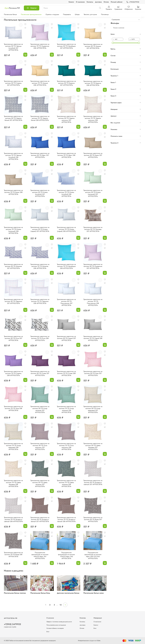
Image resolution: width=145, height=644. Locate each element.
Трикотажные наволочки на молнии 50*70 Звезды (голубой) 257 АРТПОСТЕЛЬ (13, 47)
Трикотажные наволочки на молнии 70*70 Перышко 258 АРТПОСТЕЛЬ (40, 301)
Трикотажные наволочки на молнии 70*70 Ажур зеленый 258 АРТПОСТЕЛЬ (66, 409)
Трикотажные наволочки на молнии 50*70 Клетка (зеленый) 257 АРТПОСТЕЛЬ (93, 193)
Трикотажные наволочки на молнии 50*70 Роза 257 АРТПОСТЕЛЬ (13, 338)
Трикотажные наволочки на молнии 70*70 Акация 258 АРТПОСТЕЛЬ (40, 83)
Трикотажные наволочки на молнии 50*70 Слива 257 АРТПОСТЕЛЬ (40, 373)
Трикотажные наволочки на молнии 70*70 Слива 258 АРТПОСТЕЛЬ (66, 373)
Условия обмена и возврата (55, 628)
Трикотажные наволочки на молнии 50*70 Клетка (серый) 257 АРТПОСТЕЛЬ (40, 229)
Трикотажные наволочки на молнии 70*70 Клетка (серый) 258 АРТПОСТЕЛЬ (66, 229)
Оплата (106, 2)
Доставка (98, 2)
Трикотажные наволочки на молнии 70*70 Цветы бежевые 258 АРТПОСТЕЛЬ (13, 483)
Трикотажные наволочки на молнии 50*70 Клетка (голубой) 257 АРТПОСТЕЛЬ (40, 193)
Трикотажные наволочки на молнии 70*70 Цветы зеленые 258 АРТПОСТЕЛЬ (66, 483)
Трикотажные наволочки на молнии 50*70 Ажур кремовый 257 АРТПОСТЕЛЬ (93, 409)
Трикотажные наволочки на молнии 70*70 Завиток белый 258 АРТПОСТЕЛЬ (40, 118)
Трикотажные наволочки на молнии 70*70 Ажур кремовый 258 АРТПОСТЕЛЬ (13, 446)
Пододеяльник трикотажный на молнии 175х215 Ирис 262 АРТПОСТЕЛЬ (66, 555)
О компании (80, 2)
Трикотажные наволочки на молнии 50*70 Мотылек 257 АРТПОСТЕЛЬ (13, 266)
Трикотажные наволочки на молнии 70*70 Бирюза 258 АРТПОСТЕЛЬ (93, 83)
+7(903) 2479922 (12, 624)
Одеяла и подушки (52, 14)
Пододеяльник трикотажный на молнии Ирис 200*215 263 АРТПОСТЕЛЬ (93, 555)
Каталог (71, 2)
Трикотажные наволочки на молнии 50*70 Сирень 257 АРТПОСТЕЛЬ (13, 83)
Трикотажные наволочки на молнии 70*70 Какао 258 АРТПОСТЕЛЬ (13, 192)
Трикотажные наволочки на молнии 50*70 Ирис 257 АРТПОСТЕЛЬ (40, 155)
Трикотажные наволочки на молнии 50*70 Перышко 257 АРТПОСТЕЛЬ (13, 301)
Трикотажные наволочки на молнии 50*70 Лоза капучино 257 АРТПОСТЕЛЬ (40, 446)
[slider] (113, 43)
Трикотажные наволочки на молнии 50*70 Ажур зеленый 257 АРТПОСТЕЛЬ (40, 409)
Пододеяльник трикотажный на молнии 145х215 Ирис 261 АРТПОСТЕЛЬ (40, 555)
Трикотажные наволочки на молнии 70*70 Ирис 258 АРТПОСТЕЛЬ (66, 155)
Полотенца (105, 14)
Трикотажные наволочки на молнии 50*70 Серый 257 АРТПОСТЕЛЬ (66, 338)
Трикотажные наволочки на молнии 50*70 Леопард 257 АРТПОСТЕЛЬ (93, 229)
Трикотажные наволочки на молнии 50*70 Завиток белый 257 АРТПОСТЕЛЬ (13, 118)
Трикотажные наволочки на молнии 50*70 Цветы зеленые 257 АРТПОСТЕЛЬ (40, 483)
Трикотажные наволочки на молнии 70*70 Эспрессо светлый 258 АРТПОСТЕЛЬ (13, 519)
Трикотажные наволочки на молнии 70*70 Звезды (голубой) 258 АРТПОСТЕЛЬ (13, 156)
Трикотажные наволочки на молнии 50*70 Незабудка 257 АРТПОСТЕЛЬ (66, 46)
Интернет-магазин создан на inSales (89, 641)
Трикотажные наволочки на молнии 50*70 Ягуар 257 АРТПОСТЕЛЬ (93, 519)
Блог (48, 632)
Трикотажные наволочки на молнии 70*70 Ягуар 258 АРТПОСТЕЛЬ (13, 554)
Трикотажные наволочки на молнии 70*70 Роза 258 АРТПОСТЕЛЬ (40, 338)
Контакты (90, 2)
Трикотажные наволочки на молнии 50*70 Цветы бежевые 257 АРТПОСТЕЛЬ (93, 446)
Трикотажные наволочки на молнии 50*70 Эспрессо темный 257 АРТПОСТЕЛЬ (40, 519)
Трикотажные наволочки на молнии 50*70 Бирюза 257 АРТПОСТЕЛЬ (66, 83)
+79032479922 (133, 2)
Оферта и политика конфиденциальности (59, 622)
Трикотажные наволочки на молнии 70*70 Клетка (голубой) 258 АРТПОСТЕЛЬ (66, 193)
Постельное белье (10, 14)
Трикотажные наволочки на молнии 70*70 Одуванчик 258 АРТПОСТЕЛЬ (40, 46)
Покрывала (67, 14)
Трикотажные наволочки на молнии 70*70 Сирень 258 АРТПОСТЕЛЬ (13, 373)
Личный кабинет (117, 2)
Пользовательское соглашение (56, 625)
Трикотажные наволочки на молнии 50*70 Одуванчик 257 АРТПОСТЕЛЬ (93, 266)
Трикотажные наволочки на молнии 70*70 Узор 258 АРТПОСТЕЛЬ (13, 408)
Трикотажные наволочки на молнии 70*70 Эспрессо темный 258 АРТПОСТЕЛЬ (66, 519)
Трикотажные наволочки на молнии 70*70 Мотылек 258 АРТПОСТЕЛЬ (40, 266)
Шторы (77, 14)
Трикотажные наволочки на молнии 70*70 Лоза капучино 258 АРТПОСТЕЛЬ (66, 446)
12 (61, 605)
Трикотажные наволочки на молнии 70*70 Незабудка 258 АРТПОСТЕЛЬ (66, 266)
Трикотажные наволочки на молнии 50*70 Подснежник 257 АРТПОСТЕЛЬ (66, 302)
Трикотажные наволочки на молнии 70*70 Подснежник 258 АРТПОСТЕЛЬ (93, 302)
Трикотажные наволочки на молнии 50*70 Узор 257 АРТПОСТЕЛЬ (93, 373)
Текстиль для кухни (90, 14)
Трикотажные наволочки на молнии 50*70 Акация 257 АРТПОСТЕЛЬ (93, 46)
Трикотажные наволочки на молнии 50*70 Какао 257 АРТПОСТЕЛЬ (93, 155)
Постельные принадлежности (31, 14)
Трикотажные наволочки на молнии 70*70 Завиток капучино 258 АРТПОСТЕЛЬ (93, 119)
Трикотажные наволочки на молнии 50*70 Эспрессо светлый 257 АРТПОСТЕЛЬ (93, 482)
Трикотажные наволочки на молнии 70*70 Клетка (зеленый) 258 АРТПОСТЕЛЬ (13, 230)
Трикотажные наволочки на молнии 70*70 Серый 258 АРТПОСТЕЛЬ (93, 338)
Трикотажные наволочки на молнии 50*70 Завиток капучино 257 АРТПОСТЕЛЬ (66, 119)
